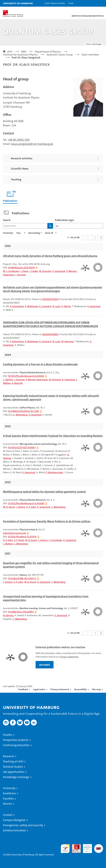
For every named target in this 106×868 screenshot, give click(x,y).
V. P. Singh (19, 540)
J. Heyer (24, 271)
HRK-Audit (86, 847)
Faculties (8, 799)
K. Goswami (45, 306)
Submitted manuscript (14, 533)
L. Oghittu (8, 380)
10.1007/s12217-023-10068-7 (22, 447)
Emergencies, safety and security (23, 825)
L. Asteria (21, 507)
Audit (75, 846)
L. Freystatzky (55, 540)
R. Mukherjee (32, 306)
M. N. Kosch (9, 507)
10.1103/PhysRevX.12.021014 (22, 537)
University (9, 788)
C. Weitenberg (20, 415)
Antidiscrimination (14, 830)
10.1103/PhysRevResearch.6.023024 (26, 376)
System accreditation (99, 847)
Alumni (7, 804)
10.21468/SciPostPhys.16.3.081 (23, 411)
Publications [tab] (10, 196)
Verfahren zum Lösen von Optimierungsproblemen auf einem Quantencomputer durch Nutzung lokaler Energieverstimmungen (53, 289)
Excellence (9, 793)
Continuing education (16, 745)
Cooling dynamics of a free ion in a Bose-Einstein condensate (40, 364)
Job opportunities (14, 772)
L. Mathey (8, 544)
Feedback (23, 689)
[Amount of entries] (51, 233)
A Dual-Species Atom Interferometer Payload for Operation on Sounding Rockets (53, 436)
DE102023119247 (50, 299)
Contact (8, 815)
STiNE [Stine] (71, 3)
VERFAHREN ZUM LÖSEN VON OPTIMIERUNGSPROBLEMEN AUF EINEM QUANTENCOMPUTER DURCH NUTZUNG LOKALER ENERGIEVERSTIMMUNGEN (50, 324)
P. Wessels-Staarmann (37, 380)
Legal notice (39, 689)
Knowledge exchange (16, 777)
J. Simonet (21, 275)
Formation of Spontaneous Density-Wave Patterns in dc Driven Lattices (47, 521)
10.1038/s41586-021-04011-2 (22, 578)
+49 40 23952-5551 (19, 140)
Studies (8, 735)
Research (9, 756)
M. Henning (67, 341)
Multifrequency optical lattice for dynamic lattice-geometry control (44, 492)
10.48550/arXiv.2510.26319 (21, 268)
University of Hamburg (18, 3)
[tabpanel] (53, 424)
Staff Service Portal (55, 3)
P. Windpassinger (54, 472)
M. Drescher (45, 271)
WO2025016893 (50, 334)
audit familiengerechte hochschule (65, 849)
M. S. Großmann (11, 271)
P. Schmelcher (17, 306)
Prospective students (16, 740)
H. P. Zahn (31, 507)
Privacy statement (69, 657)
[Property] (21, 233)
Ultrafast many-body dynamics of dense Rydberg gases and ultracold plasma (50, 256)
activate (45, 665)
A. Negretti (17, 383)
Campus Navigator (14, 820)
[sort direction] (35, 233)
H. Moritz (66, 306)
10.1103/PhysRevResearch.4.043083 (26, 503)
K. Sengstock (59, 271)
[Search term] (25, 226)
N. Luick (56, 306)
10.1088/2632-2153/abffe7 (21, 612)
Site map (96, 689)
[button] (94, 3)
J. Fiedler (34, 271)
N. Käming (8, 615)
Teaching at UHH (13, 761)
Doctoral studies (13, 767)
